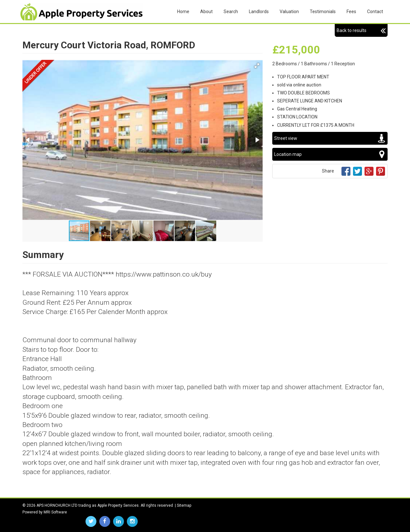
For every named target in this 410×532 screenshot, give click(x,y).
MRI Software (55, 512)
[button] (257, 66)
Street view (330, 138)
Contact (375, 12)
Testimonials (323, 12)
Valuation (289, 12)
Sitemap (184, 505)
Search (231, 12)
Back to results (361, 30)
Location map (330, 154)
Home (183, 12)
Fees (351, 12)
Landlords (259, 12)
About (206, 12)
